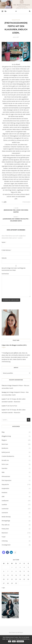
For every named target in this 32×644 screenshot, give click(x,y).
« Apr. (3, 588)
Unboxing (5, 541)
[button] (4, 552)
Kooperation (5, 488)
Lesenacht (5, 513)
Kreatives (4, 492)
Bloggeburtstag (6, 436)
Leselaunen (5, 501)
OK (10, 641)
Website (4, 258)
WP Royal (20, 632)
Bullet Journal (6, 452)
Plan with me (6, 525)
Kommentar (5, 274)
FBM (3, 472)
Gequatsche (16, 20)
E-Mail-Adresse (7, 250)
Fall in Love (5, 464)
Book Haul (5, 444)
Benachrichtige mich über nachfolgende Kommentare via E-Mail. (16, 268)
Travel (3, 537)
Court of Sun (13, 406)
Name (4, 242)
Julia (5, 202)
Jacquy (4, 392)
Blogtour (4, 440)
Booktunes (5, 448)
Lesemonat (5, 509)
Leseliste (4, 504)
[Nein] (30, 640)
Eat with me (5, 460)
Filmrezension (6, 476)
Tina (3, 386)
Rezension (5, 533)
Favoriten (4, 468)
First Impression (6, 480)
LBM (3, 496)
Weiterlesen (20, 641)
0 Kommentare (26, 202)
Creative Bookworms (8, 456)
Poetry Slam (5, 529)
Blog (3, 432)
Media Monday (6, 517)
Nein (14, 641)
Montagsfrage (6, 521)
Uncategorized (6, 545)
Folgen (4, 347)
